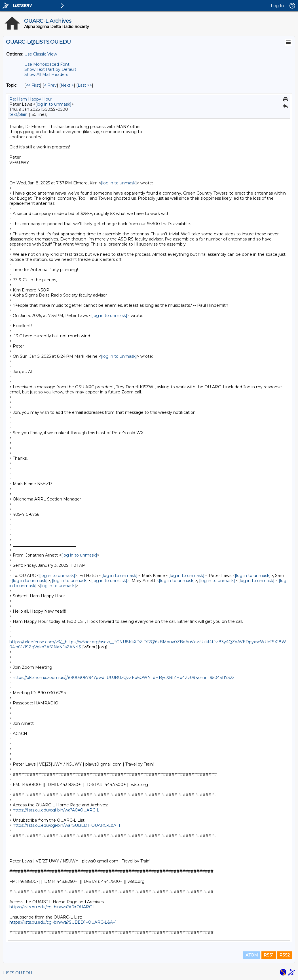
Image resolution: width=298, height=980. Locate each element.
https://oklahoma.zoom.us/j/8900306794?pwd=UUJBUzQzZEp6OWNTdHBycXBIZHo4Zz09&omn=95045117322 (124, 678)
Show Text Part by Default (50, 69)
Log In (277, 6)
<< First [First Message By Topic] (33, 85)
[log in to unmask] (53, 104)
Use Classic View (41, 54)
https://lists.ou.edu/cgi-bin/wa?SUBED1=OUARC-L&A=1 (66, 825)
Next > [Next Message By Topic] (67, 85)
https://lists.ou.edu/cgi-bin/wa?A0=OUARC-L (56, 810)
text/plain (18, 114)
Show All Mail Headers (46, 74)
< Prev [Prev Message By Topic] (50, 85)
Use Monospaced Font (47, 64)
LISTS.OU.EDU (18, 973)
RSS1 (269, 955)
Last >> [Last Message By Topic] (85, 85)
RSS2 (285, 955)
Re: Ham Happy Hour (31, 99)
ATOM (252, 955)
